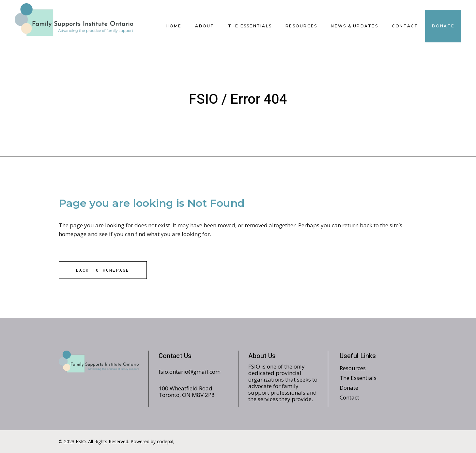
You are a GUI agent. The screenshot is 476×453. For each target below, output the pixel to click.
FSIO (204, 99)
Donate (349, 388)
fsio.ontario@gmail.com (190, 372)
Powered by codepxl (152, 441)
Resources (353, 368)
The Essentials (358, 378)
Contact (349, 397)
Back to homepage (103, 270)
